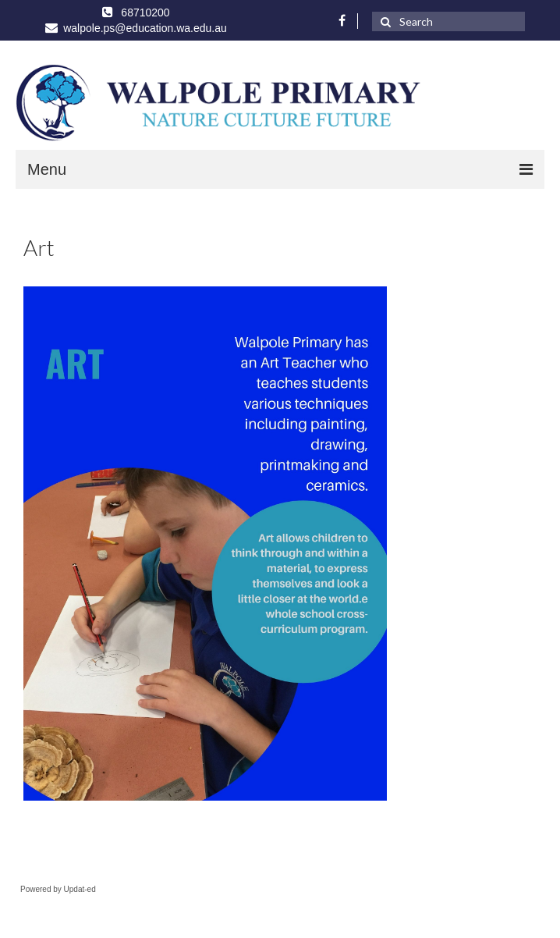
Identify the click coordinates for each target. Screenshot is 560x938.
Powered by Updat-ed (58, 889)
